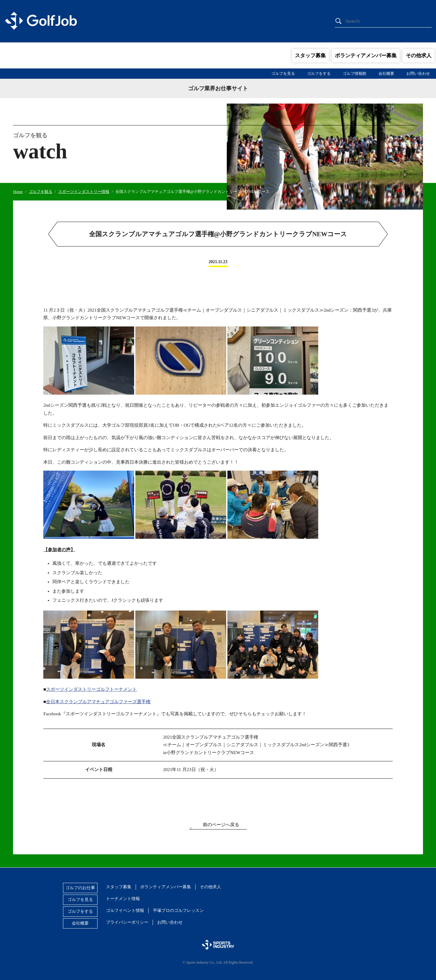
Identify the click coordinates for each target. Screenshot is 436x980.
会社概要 (386, 73)
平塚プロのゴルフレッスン (178, 910)
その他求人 (419, 56)
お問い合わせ (418, 73)
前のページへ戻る (221, 825)
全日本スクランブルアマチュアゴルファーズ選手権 (98, 702)
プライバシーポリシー (127, 922)
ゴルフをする (319, 73)
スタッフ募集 (310, 56)
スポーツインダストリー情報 (84, 192)
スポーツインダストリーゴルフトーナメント (91, 689)
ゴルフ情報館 (355, 73)
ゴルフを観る (41, 192)
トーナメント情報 (123, 899)
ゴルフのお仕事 (80, 888)
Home (18, 192)
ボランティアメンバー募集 (366, 56)
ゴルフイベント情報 (125, 910)
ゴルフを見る (283, 73)
